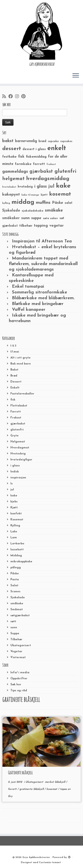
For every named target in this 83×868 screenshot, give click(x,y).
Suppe (15, 633)
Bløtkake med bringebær (38, 304)
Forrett (16, 412)
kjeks (14, 502)
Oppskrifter (19, 679)
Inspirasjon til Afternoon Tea (42, 241)
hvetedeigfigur (21, 460)
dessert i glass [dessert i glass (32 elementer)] (34, 149)
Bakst (14, 370)
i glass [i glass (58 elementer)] (41, 187)
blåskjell (60, 782)
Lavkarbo (17, 544)
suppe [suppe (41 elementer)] (36, 218)
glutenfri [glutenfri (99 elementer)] (65, 171)
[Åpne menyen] (76, 76)
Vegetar (16, 651)
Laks (14, 532)
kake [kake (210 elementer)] (63, 186)
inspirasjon (18, 478)
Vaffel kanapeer (29, 310)
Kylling (15, 526)
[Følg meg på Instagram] (18, 97)
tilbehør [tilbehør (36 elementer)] (26, 226)
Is (12, 484)
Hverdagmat (20, 448)
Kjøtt (14, 508)
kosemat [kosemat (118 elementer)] (60, 194)
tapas (64, 789)
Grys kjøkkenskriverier (36, 857)
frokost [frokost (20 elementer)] (51, 164)
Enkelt (15, 388)
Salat (14, 586)
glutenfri (17, 430)
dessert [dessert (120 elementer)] (12, 149)
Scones (15, 592)
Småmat (17, 609)
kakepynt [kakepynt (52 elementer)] (11, 195)
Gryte (14, 436)
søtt (13, 621)
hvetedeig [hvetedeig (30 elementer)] (25, 187)
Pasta (15, 580)
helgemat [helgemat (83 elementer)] (13, 179)
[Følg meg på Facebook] (12, 97)
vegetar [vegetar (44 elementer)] (57, 226)
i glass (15, 466)
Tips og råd (19, 691)
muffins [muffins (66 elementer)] (43, 203)
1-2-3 (13, 346)
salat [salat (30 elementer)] (69, 203)
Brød (14, 376)
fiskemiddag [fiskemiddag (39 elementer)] (36, 157)
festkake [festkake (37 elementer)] (9, 157)
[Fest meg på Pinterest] (24, 97)
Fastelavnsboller (22, 394)
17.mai (15, 352)
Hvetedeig (18, 454)
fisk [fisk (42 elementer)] (21, 157)
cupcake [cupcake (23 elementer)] (53, 141)
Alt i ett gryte (20, 358)
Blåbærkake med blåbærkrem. (43, 298)
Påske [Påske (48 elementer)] (58, 203)
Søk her (16, 685)
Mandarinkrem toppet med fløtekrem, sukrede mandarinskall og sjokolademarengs (43, 264)
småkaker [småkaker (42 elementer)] (11, 218)
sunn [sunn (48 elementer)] (25, 218)
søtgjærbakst (20, 615)
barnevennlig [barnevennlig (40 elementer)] (26, 141)
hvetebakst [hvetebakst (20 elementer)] (9, 187)
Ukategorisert (21, 645)
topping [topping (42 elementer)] (41, 226)
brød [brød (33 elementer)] (42, 141)
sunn (14, 627)
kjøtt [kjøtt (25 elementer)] (44, 195)
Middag (16, 556)
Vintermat (18, 657)
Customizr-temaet (50, 863)
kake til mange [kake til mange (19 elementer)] (30, 195)
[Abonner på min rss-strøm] (5, 97)
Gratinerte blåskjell (20, 773)
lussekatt (17, 550)
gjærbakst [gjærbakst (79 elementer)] (41, 171)
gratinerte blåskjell (32, 789)
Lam (14, 538)
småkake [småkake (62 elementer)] (54, 210)
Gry (10, 796)
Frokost (16, 418)
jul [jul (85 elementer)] (51, 186)
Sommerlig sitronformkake (40, 292)
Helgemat (18, 442)
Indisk (15, 472)
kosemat (52, 789)
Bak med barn (21, 364)
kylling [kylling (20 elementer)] (6, 203)
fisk (13, 400)
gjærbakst (18, 424)
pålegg (16, 568)
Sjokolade (18, 597)
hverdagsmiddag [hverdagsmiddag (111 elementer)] (48, 179)
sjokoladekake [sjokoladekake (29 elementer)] (33, 211)
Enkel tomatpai (28, 287)
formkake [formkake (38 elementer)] (23, 164)
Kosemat (17, 520)
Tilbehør (16, 639)
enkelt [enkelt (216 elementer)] (57, 148)
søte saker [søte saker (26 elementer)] (50, 218)
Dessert (16, 382)
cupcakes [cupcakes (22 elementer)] (66, 141)
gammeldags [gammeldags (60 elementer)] (15, 172)
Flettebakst (19, 406)
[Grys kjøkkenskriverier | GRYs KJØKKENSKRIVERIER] (41, 31)
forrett (13, 789)
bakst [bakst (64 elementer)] (8, 141)
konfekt (16, 514)
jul (12, 490)
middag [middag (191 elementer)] (23, 202)
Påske (15, 574)
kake (14, 496)
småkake (17, 603)
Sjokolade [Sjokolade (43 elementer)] (11, 211)
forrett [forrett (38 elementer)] (39, 164)
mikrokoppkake (21, 562)
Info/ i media (20, 673)
